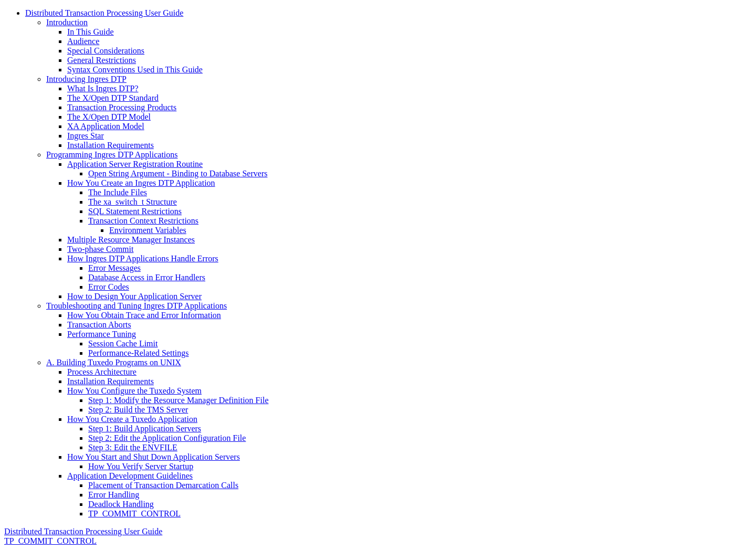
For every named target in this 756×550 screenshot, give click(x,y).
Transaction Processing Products (122, 107)
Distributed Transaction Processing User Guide (104, 13)
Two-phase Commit (100, 249)
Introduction (67, 22)
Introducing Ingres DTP (86, 79)
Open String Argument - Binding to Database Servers (178, 173)
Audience (83, 41)
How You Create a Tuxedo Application (132, 419)
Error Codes (109, 287)
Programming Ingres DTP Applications (112, 155)
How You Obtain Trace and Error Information (144, 315)
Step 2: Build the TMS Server (138, 410)
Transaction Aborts (99, 325)
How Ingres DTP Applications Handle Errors (143, 258)
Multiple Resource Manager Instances (131, 240)
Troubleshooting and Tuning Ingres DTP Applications (136, 306)
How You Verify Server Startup (141, 466)
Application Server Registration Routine (135, 164)
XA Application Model (106, 126)
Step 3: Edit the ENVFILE (133, 447)
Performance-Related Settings (139, 353)
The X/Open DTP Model (109, 117)
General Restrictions (102, 60)
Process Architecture (102, 372)
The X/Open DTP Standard (113, 98)
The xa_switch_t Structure (133, 202)
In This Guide (91, 32)
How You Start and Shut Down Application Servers (154, 457)
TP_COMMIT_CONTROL (134, 514)
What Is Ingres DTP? (103, 88)
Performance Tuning (102, 334)
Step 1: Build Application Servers (145, 429)
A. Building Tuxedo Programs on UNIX (114, 362)
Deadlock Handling (121, 504)
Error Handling (114, 495)
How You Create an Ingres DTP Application (141, 183)
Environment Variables (148, 230)
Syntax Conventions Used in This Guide (135, 70)
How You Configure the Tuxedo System (134, 391)
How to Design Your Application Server (134, 296)
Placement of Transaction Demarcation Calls (163, 485)
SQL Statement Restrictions (135, 211)
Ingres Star (86, 136)
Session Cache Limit (123, 343)
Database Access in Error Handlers (147, 277)
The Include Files (118, 192)
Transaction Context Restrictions (143, 221)
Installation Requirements (111, 145)
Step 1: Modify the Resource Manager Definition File (178, 400)
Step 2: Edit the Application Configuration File (167, 438)
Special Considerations (106, 51)
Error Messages (114, 268)
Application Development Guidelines (130, 476)
